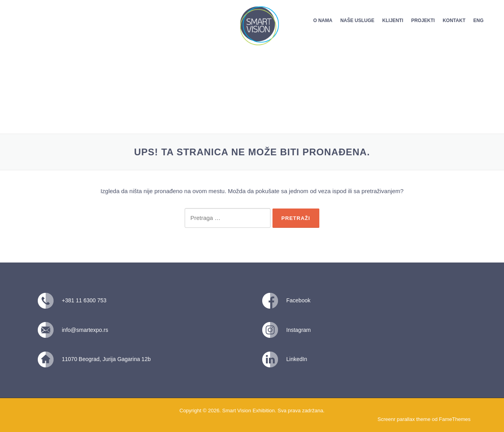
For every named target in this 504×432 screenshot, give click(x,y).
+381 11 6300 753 (84, 300)
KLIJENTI (393, 20)
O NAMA (323, 20)
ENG (478, 20)
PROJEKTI (423, 20)
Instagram (298, 330)
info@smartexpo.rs (85, 330)
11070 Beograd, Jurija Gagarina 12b (106, 359)
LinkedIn (297, 359)
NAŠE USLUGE (357, 20)
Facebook (298, 300)
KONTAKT (454, 20)
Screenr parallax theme (404, 419)
